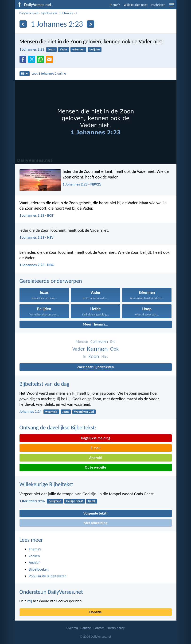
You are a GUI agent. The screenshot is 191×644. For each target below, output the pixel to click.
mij (30, 601)
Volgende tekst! (95, 513)
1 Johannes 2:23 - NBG (37, 265)
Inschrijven (158, 5)
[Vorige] (23, 24)
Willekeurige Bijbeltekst (46, 484)
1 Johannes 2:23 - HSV (37, 237)
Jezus (51, 49)
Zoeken (34, 556)
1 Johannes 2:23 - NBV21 (82, 184)
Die (113, 342)
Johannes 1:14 (31, 411)
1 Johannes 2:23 (32, 49)
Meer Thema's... (96, 324)
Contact (99, 628)
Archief (34, 563)
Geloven (99, 342)
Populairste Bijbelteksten (48, 576)
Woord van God (84, 412)
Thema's (115, 5)
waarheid (51, 412)
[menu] (172, 6)
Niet (105, 356)
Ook (114, 349)
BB (24, 74)
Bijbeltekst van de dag (45, 384)
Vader (64, 49)
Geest (92, 501)
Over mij (72, 628)
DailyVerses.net (29, 13)
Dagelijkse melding (95, 438)
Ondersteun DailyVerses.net (51, 592)
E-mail (95, 448)
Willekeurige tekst (136, 5)
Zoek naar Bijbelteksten (96, 367)
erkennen (78, 49)
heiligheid (55, 501)
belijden (95, 49)
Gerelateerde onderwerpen (51, 281)
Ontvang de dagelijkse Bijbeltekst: (58, 427)
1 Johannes (66, 13)
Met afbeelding (95, 523)
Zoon (94, 356)
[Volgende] (91, 24)
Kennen (97, 349)
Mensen (82, 342)
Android (95, 458)
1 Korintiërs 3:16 (32, 501)
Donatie (95, 612)
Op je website (95, 467)
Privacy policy (115, 628)
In (85, 356)
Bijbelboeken (49, 13)
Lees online (49, 73)
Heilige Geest (75, 501)
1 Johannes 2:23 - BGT (37, 215)
